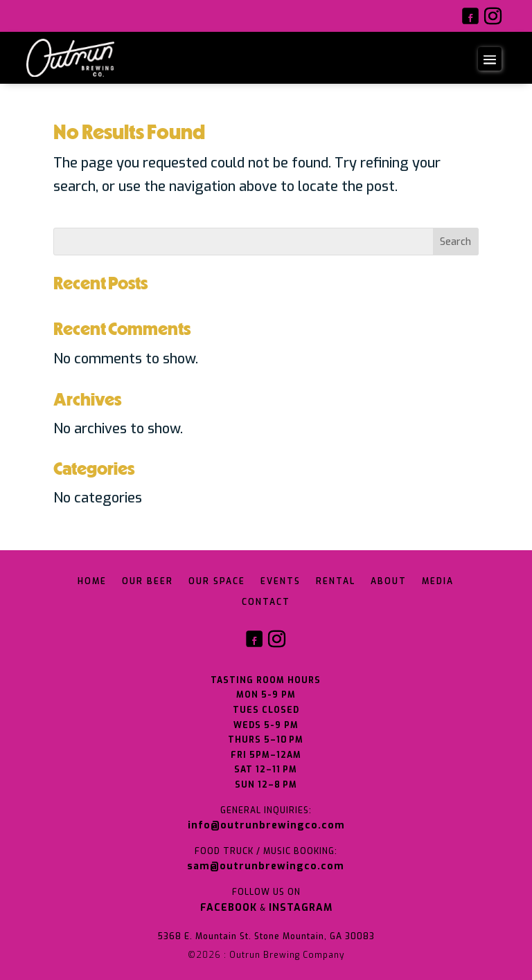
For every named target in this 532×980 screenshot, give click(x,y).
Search (455, 242)
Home (92, 582)
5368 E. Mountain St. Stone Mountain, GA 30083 (266, 936)
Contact (266, 602)
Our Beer (148, 582)
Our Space (217, 582)
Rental (336, 582)
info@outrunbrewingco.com (266, 825)
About (389, 582)
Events (281, 582)
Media (438, 582)
